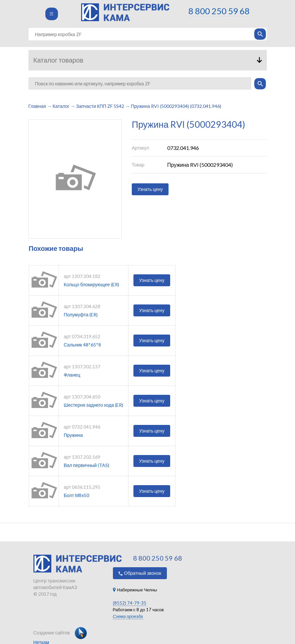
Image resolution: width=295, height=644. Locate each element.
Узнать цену (150, 189)
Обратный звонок (140, 573)
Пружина (74, 435)
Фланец (72, 375)
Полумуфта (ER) (81, 315)
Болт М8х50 (77, 495)
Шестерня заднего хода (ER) (94, 405)
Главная (37, 106)
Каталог (61, 106)
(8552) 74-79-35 (130, 603)
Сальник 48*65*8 (82, 345)
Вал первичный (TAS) (87, 465)
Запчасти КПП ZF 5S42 (100, 106)
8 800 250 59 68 (219, 11)
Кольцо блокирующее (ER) (92, 284)
